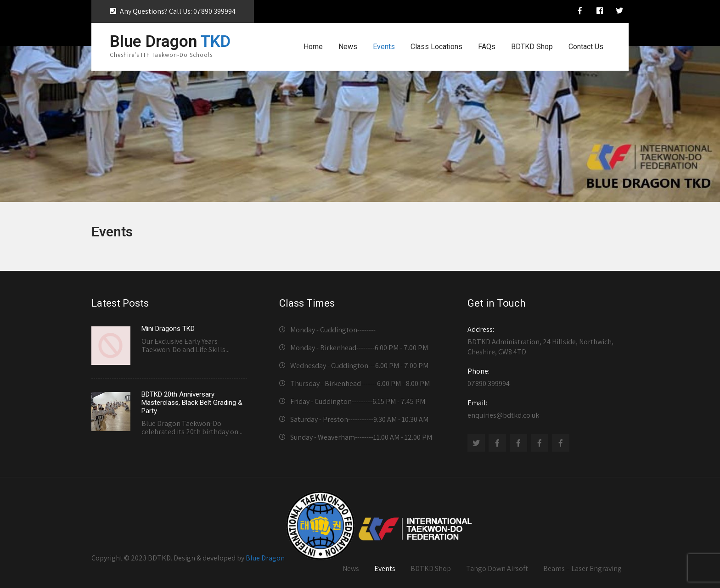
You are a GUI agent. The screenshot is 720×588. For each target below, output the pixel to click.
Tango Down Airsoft (497, 568)
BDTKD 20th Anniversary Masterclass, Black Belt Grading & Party (192, 403)
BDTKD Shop (532, 47)
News (348, 47)
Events (384, 47)
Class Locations (436, 47)
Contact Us (586, 47)
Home (313, 47)
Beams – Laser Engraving (582, 568)
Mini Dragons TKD (168, 329)
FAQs (487, 47)
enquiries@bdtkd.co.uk (545, 409)
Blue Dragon (265, 557)
